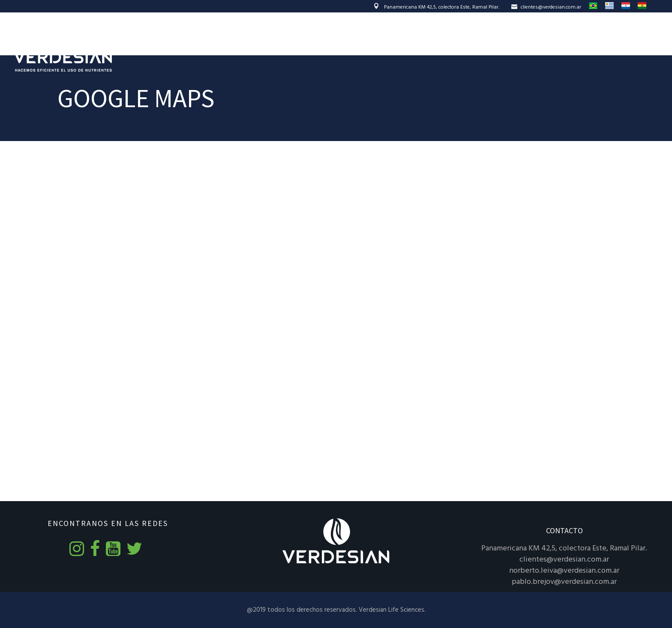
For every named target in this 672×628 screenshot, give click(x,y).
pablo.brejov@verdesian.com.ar (564, 582)
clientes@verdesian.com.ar (546, 7)
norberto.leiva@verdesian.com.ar (564, 571)
